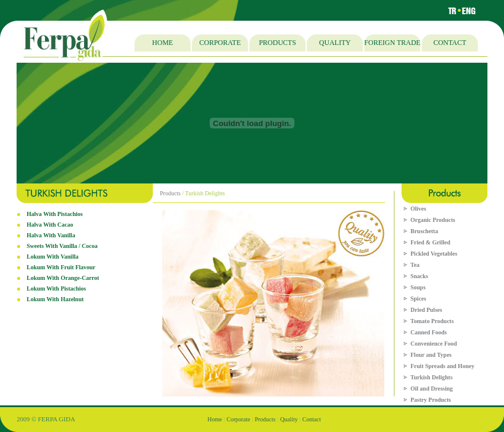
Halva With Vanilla (51, 235)
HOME (163, 43)
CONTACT (450, 43)
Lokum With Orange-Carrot (63, 278)
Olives (418, 209)
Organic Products (433, 220)
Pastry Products (431, 400)
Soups (418, 287)
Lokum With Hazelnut (55, 299)
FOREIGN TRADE (392, 43)
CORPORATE (220, 43)
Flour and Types (431, 355)
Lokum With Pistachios (56, 288)
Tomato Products (432, 321)
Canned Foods (428, 332)
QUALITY (335, 43)
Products (170, 193)
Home (214, 419)
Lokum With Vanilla (52, 257)
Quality (289, 419)
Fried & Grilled (430, 242)
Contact (312, 419)
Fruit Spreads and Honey (442, 366)
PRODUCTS (277, 43)
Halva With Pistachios (55, 214)
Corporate (238, 419)
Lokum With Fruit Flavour (61, 267)
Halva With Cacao (50, 225)
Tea (415, 265)
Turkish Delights (431, 377)
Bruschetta (424, 231)
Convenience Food (434, 344)
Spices (418, 299)
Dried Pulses (426, 310)
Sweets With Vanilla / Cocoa (62, 246)
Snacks (419, 276)
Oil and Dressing (432, 389)
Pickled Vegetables (434, 254)
